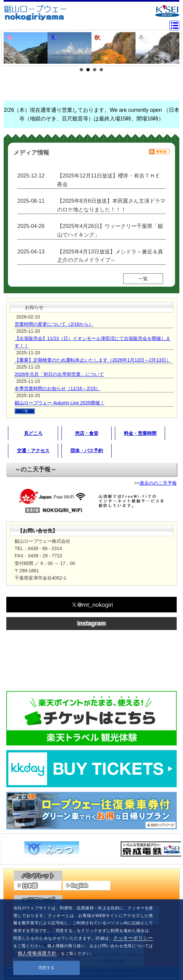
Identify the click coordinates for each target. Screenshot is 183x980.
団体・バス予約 (87, 451)
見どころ (33, 433)
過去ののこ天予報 (158, 483)
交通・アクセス (33, 451)
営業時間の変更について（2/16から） (54, 324)
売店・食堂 (87, 433)
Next (171, 48)
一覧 (143, 279)
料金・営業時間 (140, 433)
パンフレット (38, 876)
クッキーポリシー (133, 938)
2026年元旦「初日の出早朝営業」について (59, 374)
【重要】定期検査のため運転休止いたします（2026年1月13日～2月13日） (93, 360)
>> (172, 849)
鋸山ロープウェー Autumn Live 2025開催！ (60, 403)
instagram (91, 623)
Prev (12, 48)
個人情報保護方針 (37, 953)
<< (11, 849)
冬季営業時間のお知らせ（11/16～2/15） (57, 388)
